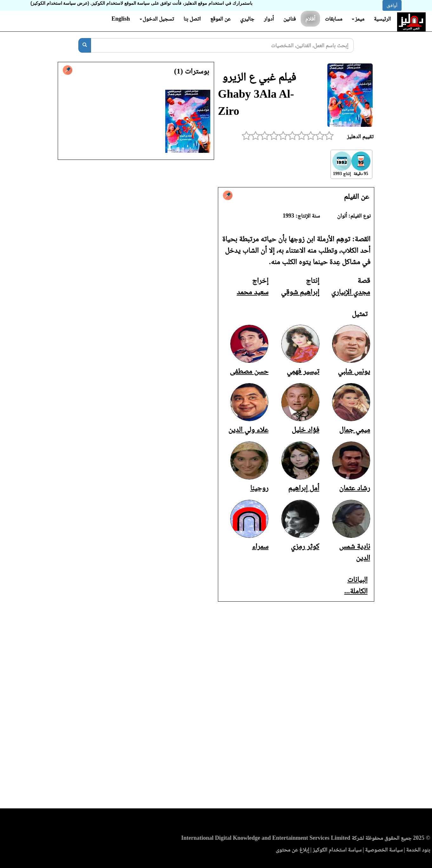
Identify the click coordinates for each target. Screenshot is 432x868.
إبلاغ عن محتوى (292, 850)
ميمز (358, 19)
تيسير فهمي (303, 371)
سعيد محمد (252, 292)
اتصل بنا (192, 19)
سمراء (260, 546)
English (121, 19)
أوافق (392, 5)
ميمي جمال (355, 429)
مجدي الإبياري (351, 292)
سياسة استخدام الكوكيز (337, 850)
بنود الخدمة (418, 850)
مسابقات (334, 19)
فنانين (289, 19)
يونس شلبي (354, 371)
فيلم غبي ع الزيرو (259, 77)
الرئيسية (382, 19)
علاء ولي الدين (249, 429)
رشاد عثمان (355, 488)
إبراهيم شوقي (300, 292)
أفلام (311, 19)
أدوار (269, 19)
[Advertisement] (216, 707)
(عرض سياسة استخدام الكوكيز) (60, 3)
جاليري (247, 19)
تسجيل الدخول (157, 19)
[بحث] (85, 45)
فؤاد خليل (306, 429)
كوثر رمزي (305, 546)
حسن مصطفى (249, 371)
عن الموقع (220, 19)
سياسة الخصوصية (384, 850)
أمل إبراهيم (304, 488)
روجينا (259, 488)
